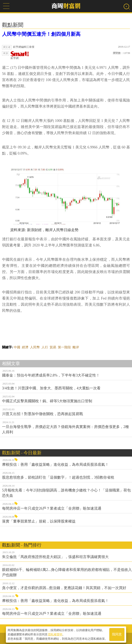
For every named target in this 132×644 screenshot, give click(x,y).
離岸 (76, 347)
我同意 (117, 634)
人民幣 (35, 347)
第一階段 (64, 347)
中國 (17, 347)
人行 (45, 347)
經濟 (25, 347)
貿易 (53, 347)
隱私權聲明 (55, 634)
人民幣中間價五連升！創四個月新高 (41, 34)
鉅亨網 (20, 55)
